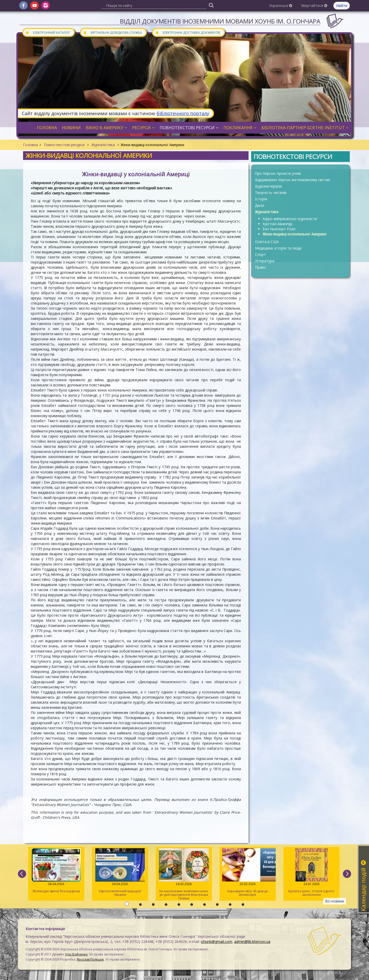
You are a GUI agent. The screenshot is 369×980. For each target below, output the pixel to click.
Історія (261, 199)
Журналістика (103, 145)
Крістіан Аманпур (278, 224)
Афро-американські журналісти (290, 219)
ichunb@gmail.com (217, 941)
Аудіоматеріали (268, 186)
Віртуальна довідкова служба (112, 32)
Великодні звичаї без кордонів (56, 871)
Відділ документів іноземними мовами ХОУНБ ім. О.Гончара (220, 21)
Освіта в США (267, 242)
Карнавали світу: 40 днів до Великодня (248, 873)
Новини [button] (71, 128)
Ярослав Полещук (90, 959)
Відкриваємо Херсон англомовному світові (292, 180)
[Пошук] (211, 5)
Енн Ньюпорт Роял (279, 229)
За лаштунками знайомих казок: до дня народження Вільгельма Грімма (184, 874)
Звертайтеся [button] (314, 6)
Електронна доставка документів (188, 32)
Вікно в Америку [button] (106, 128)
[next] (347, 874)
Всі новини (335, 901)
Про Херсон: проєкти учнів (278, 173)
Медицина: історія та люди (278, 248)
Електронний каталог (48, 32)
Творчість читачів (271, 193)
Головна (30, 145)
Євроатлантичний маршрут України (120, 873)
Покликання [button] (240, 128)
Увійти (342, 6)
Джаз (260, 205)
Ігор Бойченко (76, 954)
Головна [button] (47, 128)
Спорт (260, 254)
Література (265, 261)
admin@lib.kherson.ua (252, 941)
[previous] (22, 874)
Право (260, 267)
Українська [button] (281, 6)
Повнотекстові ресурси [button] (189, 128)
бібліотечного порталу (183, 113)
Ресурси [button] (143, 128)
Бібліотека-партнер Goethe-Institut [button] (305, 128)
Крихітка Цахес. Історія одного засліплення (311, 873)
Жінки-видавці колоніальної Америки (294, 234)
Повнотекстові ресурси (64, 145)
